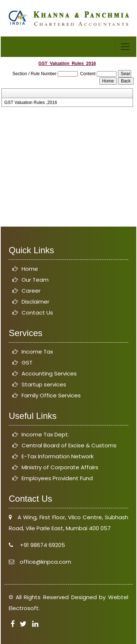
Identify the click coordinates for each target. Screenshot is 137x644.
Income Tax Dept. (45, 434)
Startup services (44, 384)
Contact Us (37, 313)
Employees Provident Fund (57, 478)
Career (31, 291)
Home (30, 269)
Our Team (35, 280)
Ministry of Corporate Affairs (60, 467)
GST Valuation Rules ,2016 (31, 103)
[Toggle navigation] (125, 47)
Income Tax (37, 352)
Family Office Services (51, 395)
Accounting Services (49, 373)
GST (27, 363)
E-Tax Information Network (58, 456)
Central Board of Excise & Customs (69, 445)
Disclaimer (35, 302)
